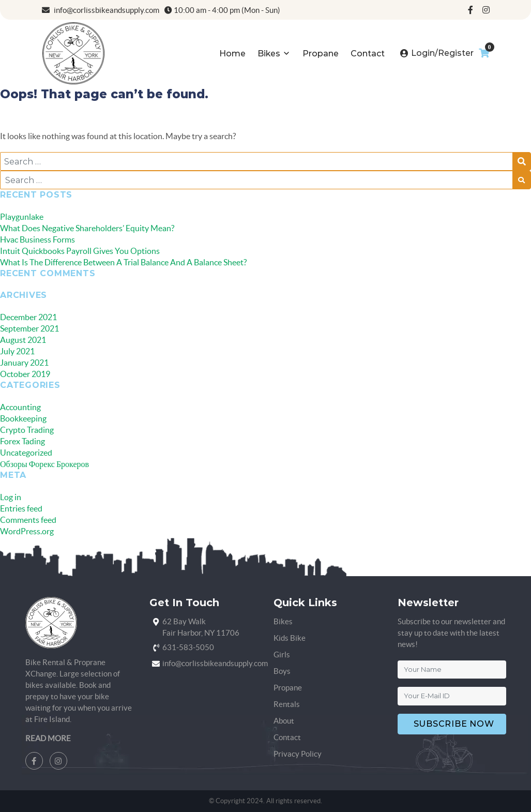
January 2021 (24, 363)
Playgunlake (22, 217)
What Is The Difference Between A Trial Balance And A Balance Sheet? (123, 262)
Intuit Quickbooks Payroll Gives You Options (80, 251)
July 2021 (17, 351)
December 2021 (28, 317)
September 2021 (29, 328)
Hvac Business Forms (37, 239)
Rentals (287, 704)
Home (232, 54)
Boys (282, 671)
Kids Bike (290, 638)
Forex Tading (22, 441)
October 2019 (25, 374)
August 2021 (23, 340)
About (284, 721)
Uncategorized (26, 453)
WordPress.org (27, 531)
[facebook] (471, 10)
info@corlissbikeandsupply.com (101, 10)
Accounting (20, 407)
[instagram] (486, 10)
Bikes (269, 54)
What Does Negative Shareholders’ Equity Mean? (87, 228)
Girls (282, 655)
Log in (11, 497)
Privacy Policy (298, 754)
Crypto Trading (27, 430)
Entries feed (21, 508)
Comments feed (28, 520)
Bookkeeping (23, 418)
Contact (368, 54)
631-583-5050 (188, 647)
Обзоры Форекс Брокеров (44, 464)
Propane (321, 54)
